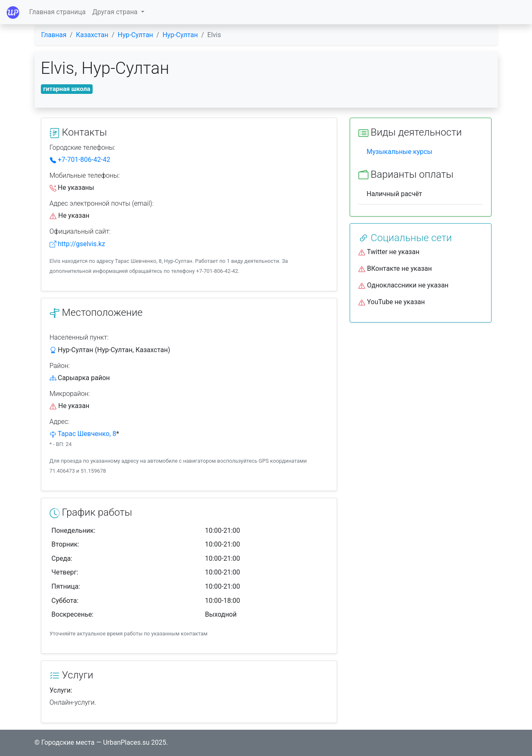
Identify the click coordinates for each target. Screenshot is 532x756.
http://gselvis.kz (77, 244)
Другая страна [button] (116, 12)
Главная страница (57, 12)
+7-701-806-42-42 (80, 160)
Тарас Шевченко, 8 (87, 434)
